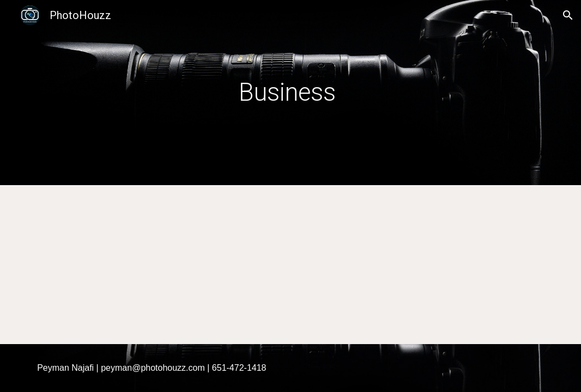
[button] (568, 15)
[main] (290, 93)
